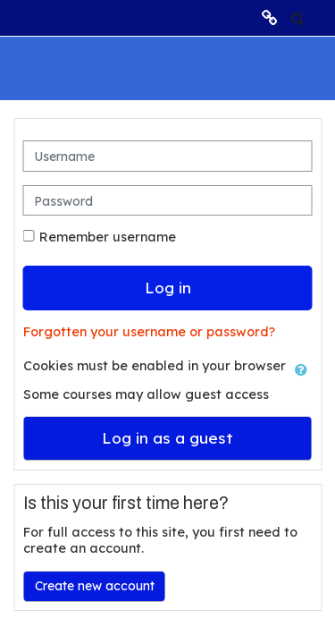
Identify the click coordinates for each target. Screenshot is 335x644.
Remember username (108, 237)
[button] (298, 18)
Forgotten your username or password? (149, 332)
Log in (168, 288)
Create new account (95, 586)
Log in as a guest (167, 438)
